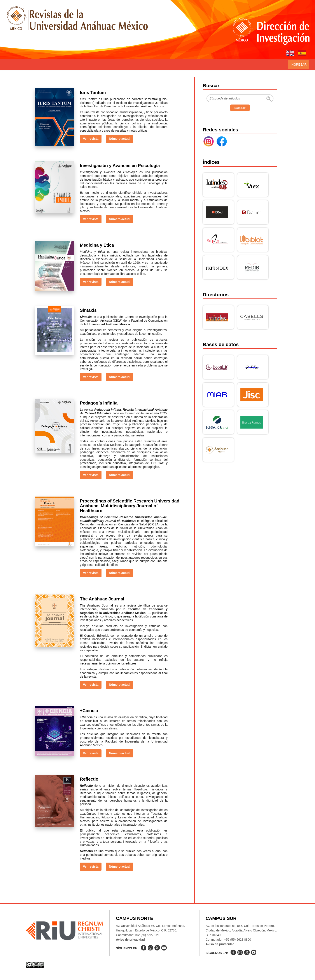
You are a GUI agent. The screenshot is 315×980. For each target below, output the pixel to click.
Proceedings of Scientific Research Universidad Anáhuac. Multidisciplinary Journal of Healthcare (130, 506)
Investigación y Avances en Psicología (120, 166)
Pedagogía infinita (99, 403)
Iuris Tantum (93, 92)
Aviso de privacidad (130, 940)
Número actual (120, 139)
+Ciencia (89, 711)
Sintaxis (88, 310)
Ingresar (298, 65)
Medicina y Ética (97, 245)
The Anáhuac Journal (102, 599)
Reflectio (89, 779)
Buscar (240, 108)
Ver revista (91, 139)
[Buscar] (240, 98)
